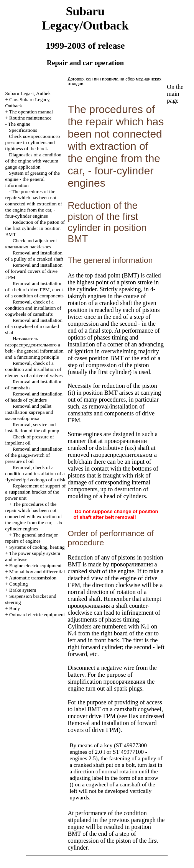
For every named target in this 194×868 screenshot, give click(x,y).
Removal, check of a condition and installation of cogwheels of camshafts (33, 308)
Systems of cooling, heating (37, 547)
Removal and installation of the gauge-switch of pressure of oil (34, 455)
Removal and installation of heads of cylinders (34, 397)
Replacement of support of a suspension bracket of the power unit (35, 492)
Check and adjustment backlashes (31, 244)
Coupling (18, 584)
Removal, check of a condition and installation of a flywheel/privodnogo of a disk (35, 473)
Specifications (23, 130)
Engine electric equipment (35, 565)
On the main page (175, 94)
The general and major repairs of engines (31, 538)
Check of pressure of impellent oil (29, 440)
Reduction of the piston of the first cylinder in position (35, 228)
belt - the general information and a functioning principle (34, 348)
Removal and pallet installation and (29, 412)
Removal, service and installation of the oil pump (32, 427)
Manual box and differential (37, 572)
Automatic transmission (33, 578)
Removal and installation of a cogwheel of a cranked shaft (34, 326)
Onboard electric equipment (37, 614)
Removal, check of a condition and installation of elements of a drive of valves (34, 369)
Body (15, 608)
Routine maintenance (30, 118)
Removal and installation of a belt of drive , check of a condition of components (34, 290)
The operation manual (31, 112)
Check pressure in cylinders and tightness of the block (32, 142)
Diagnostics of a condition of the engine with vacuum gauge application (33, 161)
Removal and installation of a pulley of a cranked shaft (34, 256)
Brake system (23, 590)
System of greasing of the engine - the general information (32, 179)
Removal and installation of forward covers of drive (34, 271)
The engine (19, 124)
